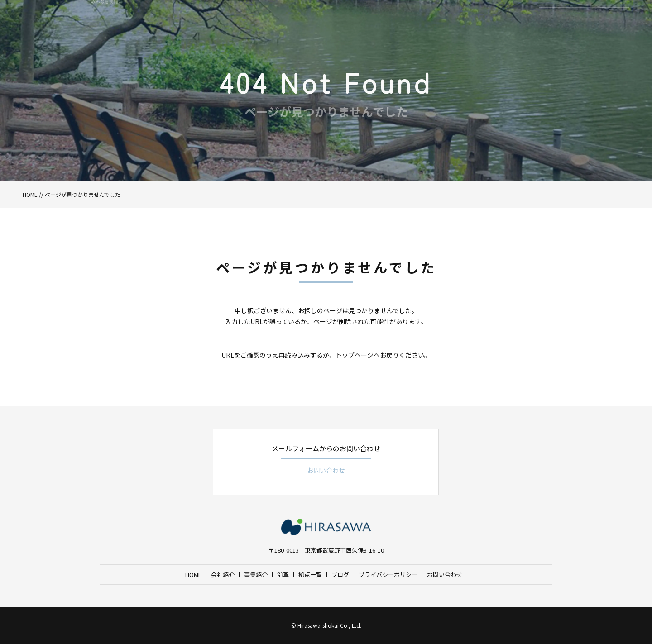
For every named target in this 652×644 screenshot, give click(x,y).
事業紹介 (256, 575)
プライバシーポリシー (388, 575)
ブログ (340, 575)
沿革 (283, 575)
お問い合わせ (326, 470)
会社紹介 (223, 575)
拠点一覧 (310, 575)
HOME (30, 194)
